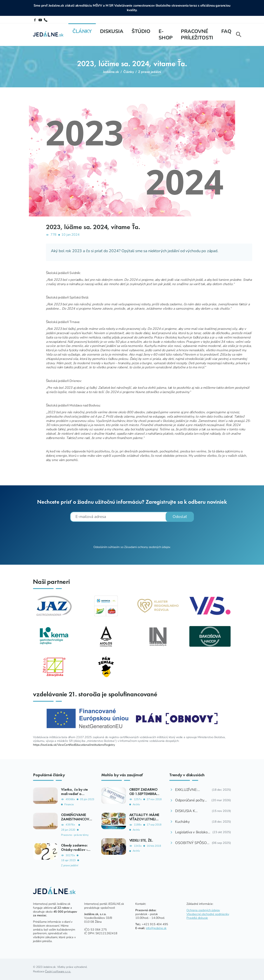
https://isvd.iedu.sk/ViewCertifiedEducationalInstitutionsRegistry (74, 745)
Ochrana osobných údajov (203, 910)
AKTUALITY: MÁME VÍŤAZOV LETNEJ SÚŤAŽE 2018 (144, 819)
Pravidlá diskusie (197, 918)
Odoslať (180, 517)
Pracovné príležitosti (197, 35)
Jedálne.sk (111, 72)
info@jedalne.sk (156, 928)
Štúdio (141, 31)
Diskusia (112, 31)
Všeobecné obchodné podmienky (208, 914)
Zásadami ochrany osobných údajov (147, 547)
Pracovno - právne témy (75, 835)
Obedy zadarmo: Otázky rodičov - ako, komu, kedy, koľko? (75, 852)
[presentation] (132, 533)
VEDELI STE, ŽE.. (141, 840)
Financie (69, 805)
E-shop (166, 35)
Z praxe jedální (150, 72)
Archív (136, 805)
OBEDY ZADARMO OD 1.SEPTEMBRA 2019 (143, 794)
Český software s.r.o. (58, 971)
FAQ (226, 31)
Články (82, 31)
